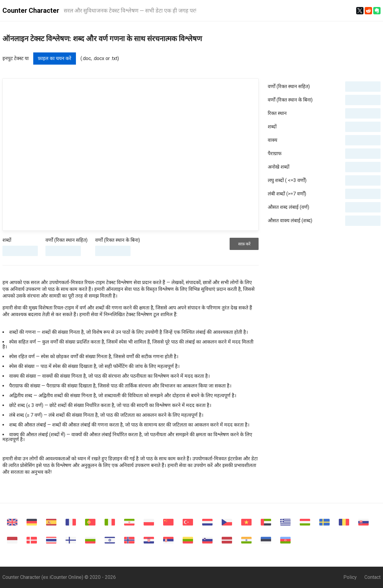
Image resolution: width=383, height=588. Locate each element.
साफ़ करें (244, 244)
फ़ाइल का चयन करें (55, 58)
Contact (372, 577)
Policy (350, 577)
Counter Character (31, 11)
